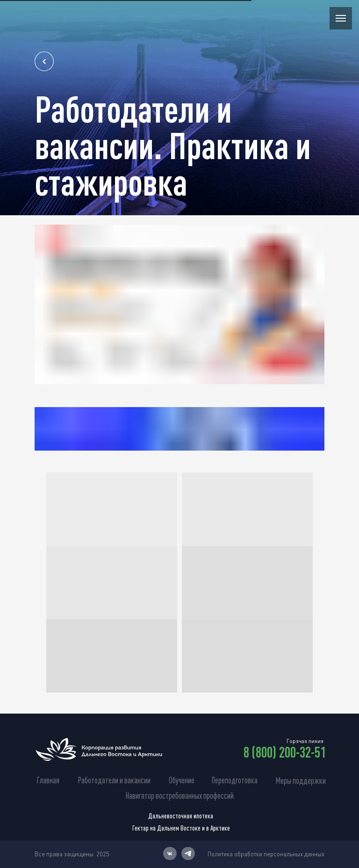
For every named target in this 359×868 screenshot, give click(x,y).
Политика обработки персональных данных (266, 854)
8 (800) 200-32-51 (285, 752)
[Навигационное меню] (341, 18)
